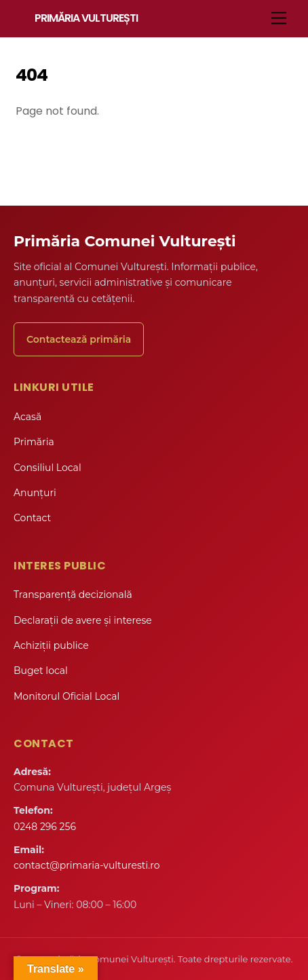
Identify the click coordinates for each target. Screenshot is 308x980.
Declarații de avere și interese (83, 620)
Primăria (34, 442)
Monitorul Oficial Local (66, 696)
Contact (32, 518)
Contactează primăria (79, 339)
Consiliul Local (47, 468)
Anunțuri (35, 493)
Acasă (27, 417)
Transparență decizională (73, 595)
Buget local (41, 671)
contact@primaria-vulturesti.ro (86, 865)
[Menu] (279, 19)
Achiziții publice (51, 645)
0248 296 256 (45, 827)
